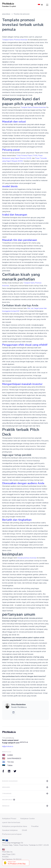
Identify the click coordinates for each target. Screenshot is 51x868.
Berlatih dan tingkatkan (17, 520)
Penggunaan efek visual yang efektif (25, 345)
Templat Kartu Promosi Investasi (15, 40)
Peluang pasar (11, 150)
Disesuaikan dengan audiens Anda (23, 483)
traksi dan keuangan (15, 215)
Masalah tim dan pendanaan (20, 240)
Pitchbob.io (9, 732)
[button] (47, 5)
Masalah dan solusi (14, 122)
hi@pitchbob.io (8, 746)
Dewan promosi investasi (27, 558)
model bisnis (10, 186)
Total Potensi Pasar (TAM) (27, 156)
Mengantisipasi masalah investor (22, 384)
